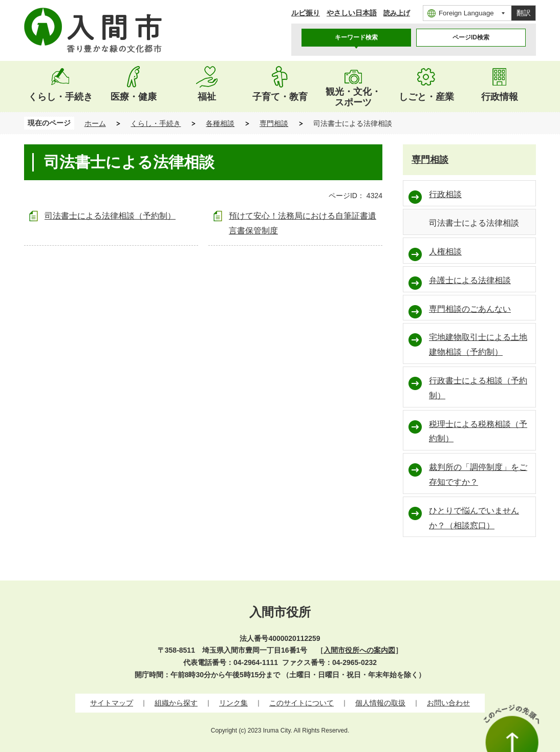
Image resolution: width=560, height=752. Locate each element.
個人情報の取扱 (380, 703)
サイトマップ (112, 703)
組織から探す (176, 703)
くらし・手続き (156, 123)
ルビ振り (306, 13)
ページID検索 (471, 37)
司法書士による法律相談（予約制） (110, 216)
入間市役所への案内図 (359, 650)
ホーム (95, 123)
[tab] (356, 38)
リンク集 (233, 703)
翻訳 (524, 13)
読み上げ (397, 13)
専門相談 (274, 123)
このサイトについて (301, 703)
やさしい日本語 (352, 13)
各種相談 (220, 123)
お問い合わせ (448, 703)
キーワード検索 (356, 37)
